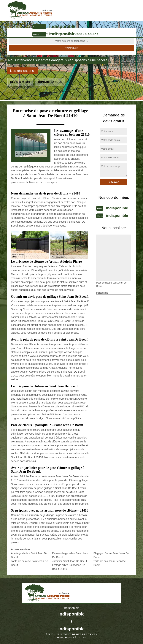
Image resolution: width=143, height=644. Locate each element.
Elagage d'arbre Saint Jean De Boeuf (111, 555)
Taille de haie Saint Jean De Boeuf (110, 563)
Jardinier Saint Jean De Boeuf (69, 561)
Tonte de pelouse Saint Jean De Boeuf (29, 563)
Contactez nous (50, 82)
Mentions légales (71, 638)
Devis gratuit (20, 82)
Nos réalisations (22, 71)
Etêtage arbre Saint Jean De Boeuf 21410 (69, 567)
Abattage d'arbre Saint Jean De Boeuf (29, 555)
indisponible (62, 26)
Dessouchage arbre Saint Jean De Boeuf (70, 555)
